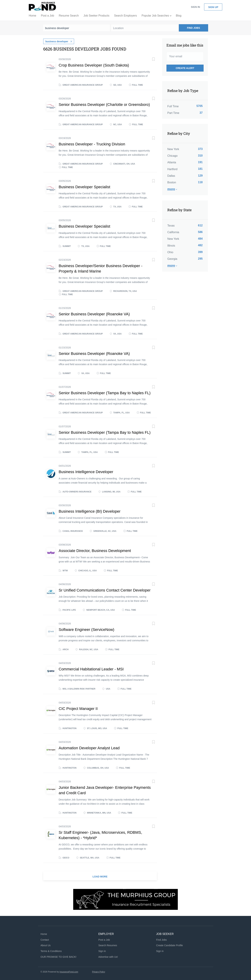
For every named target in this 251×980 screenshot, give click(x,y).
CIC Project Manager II (78, 708)
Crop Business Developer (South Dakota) (94, 65)
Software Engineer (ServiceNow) (87, 629)
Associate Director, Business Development (95, 550)
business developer (57, 41)
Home (44, 934)
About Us (46, 945)
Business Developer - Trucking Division (92, 144)
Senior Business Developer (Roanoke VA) (94, 314)
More (171, 189)
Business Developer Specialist (85, 187)
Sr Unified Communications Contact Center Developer (105, 590)
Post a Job (104, 939)
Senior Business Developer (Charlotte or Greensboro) (104, 104)
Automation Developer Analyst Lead (89, 748)
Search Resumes (108, 945)
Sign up (213, 7)
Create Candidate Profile (170, 945)
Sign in (195, 7)
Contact (45, 939)
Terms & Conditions (51, 951)
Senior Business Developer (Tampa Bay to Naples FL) (105, 393)
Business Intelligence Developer (86, 471)
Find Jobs (194, 28)
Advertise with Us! (108, 956)
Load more (100, 876)
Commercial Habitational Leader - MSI (91, 669)
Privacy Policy (99, 971)
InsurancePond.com (69, 971)
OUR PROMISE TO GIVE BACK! (59, 956)
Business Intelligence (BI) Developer (90, 511)
